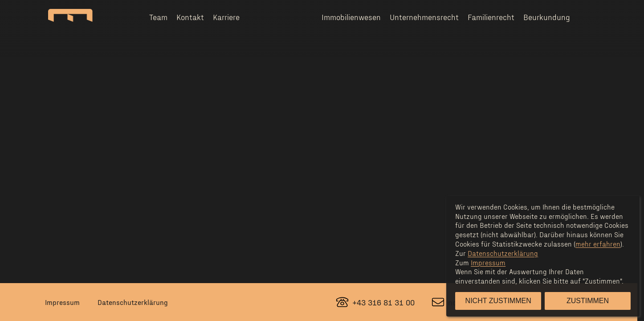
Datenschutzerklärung (133, 302)
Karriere (226, 17)
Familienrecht (491, 17)
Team (158, 17)
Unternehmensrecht (424, 17)
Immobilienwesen (351, 17)
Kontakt (190, 17)
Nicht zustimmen (498, 301)
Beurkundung (547, 17)
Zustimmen (588, 301)
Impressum (62, 302)
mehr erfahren (598, 244)
